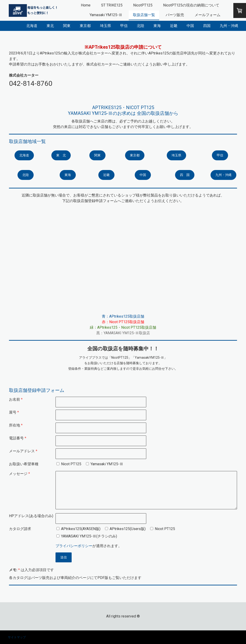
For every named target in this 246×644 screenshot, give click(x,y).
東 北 (61, 155)
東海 (157, 26)
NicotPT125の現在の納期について (191, 5)
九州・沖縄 (229, 26)
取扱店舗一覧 (144, 15)
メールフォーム (208, 15)
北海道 (32, 26)
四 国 (185, 175)
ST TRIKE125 (112, 5)
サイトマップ (17, 637)
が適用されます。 (89, 546)
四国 (207, 26)
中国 (190, 26)
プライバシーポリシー (74, 546)
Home (86, 5)
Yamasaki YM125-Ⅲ (106, 15)
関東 (67, 26)
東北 (50, 26)
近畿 (174, 26)
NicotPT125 (143, 5)
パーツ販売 (175, 15)
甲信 (124, 26)
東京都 (85, 26)
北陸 (141, 26)
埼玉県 (105, 26)
